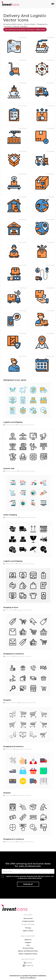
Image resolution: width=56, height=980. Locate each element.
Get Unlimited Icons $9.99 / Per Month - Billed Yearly (25, 30)
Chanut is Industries (12, 517)
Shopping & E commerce (14, 654)
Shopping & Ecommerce (13, 746)
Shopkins (7, 700)
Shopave (7, 793)
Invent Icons (9, 656)
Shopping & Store (11, 607)
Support (28, 942)
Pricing (28, 928)
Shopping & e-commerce (26, 425)
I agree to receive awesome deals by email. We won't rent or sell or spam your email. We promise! (30, 877)
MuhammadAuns (11, 471)
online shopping (10, 515)
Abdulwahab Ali (11, 425)
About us (28, 940)
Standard (24, 26)
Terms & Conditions (28, 978)
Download (22, 37)
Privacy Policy (28, 948)
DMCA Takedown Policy (28, 954)
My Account (28, 918)
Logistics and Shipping (13, 422)
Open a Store (28, 931)
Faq (28, 945)
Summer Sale (9, 468)
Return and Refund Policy (28, 951)
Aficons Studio (30, 24)
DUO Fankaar (10, 610)
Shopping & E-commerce (14, 839)
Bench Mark (9, 749)
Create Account (28, 921)
